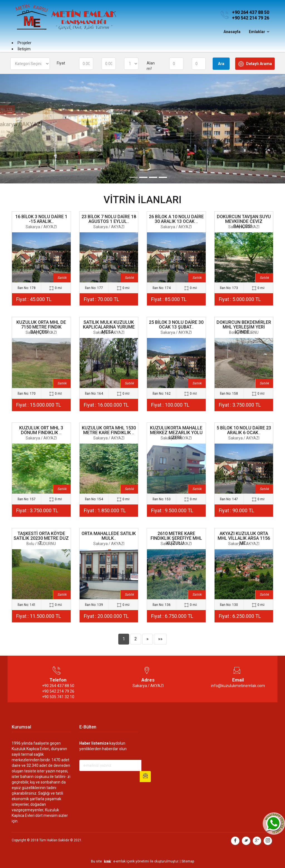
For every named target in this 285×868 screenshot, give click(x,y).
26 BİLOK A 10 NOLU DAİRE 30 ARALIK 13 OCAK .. (176, 219)
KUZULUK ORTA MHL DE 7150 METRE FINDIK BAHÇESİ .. (41, 327)
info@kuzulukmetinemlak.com (238, 686)
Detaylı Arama (255, 64)
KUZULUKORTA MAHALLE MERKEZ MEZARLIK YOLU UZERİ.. (176, 433)
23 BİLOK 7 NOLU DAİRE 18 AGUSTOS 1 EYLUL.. (109, 219)
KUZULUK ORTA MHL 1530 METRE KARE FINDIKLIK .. (109, 430)
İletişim (24, 49)
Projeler (24, 43)
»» (160, 639)
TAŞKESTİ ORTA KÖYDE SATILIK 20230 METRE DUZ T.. (41, 538)
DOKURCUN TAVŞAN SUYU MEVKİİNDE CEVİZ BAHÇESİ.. (244, 222)
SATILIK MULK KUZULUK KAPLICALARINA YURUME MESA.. (109, 327)
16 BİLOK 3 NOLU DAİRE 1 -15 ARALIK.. (41, 219)
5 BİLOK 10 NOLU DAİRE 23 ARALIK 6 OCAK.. (244, 430)
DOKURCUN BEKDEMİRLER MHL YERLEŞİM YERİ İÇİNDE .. (244, 327)
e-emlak (119, 861)
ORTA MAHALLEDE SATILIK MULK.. (109, 536)
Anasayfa (232, 32)
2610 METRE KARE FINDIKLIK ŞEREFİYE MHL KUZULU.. (176, 538)
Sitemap (188, 861)
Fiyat (61, 63)
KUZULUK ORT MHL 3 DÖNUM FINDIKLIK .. (41, 430)
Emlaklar (257, 32)
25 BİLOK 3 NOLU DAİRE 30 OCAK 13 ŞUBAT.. (176, 325)
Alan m (151, 66)
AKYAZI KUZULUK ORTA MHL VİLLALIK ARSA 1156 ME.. (244, 538)
